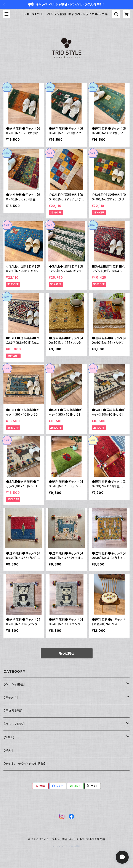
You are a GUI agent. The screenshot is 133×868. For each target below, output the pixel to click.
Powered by (67, 846)
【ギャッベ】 (11, 697)
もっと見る (67, 653)
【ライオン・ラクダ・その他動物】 (25, 764)
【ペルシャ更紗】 (14, 724)
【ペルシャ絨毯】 (14, 684)
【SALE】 (9, 737)
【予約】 (8, 750)
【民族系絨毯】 (13, 711)
